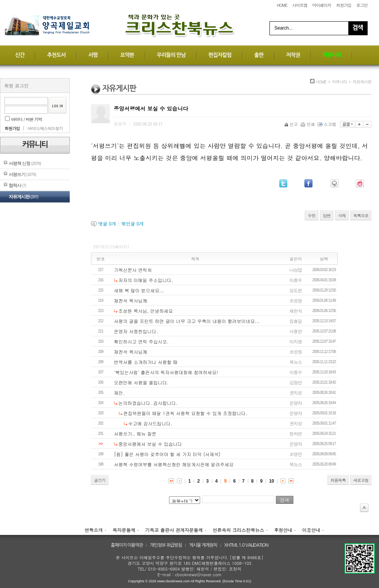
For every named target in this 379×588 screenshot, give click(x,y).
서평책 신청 (25, 163)
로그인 (362, 5)
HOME (282, 5)
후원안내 (283, 530)
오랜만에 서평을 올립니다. (141, 382)
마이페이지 (322, 5)
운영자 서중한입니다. (136, 331)
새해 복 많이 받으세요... (139, 290)
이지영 (296, 341)
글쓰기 (100, 480)
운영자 (296, 403)
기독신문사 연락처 (133, 270)
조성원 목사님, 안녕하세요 (146, 311)
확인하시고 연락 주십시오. (141, 341)
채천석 (296, 311)
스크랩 (327, 124)
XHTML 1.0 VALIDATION (246, 545)
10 (272, 481)
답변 (327, 216)
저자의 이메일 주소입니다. (146, 280)
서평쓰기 (22, 174)
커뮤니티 (332, 55)
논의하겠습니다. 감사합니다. (148, 403)
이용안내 (311, 530)
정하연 (296, 434)
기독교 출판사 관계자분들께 (174, 530)
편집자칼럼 (220, 55)
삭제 (342, 216)
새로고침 (361, 480)
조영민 (296, 454)
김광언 (296, 382)
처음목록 (338, 480)
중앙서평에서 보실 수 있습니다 (150, 444)
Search (358, 28)
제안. (119, 393)
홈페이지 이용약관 (127, 545)
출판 (258, 55)
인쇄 (308, 124)
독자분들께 (124, 530)
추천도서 (56, 55)
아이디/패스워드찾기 (45, 128)
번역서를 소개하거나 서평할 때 (146, 362)
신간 (20, 55)
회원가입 (344, 5)
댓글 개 (107, 223)
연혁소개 (94, 530)
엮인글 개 (132, 223)
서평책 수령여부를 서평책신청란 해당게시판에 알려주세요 (174, 464)
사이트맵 (300, 5)
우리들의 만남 (171, 55)
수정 (312, 216)
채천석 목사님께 (131, 300)
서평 (93, 55)
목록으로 (361, 216)
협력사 (17, 185)
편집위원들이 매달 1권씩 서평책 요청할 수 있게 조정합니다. (185, 413)
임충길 (296, 321)
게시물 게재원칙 (203, 545)
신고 (292, 124)
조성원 (296, 300)
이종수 (296, 280)
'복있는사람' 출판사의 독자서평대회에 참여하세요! (166, 372)
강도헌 (296, 290)
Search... (283, 28)
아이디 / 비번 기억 (23, 119)
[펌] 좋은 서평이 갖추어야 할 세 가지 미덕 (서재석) (167, 454)
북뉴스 (296, 362)
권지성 (296, 393)
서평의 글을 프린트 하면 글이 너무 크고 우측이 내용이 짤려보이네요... (187, 321)
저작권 (293, 55)
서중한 (296, 331)
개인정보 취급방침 (166, 545)
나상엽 (296, 270)
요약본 (127, 55)
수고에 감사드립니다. (150, 423)
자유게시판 (23, 197)
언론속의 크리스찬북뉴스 (238, 530)
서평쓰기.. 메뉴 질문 (135, 434)
